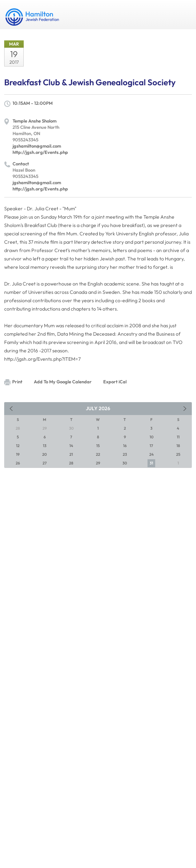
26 (18, 463)
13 (45, 446)
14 (71, 446)
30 (125, 463)
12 (18, 446)
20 (44, 454)
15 (98, 446)
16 (125, 446)
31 (151, 463)
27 (45, 463)
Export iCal (115, 382)
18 (178, 446)
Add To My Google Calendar (63, 382)
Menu (184, 15)
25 (178, 454)
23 (125, 454)
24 (152, 454)
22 (98, 454)
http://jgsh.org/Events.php (40, 152)
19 (18, 454)
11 (178, 437)
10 (152, 437)
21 (71, 454)
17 (151, 446)
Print (13, 382)
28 (71, 463)
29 (98, 463)
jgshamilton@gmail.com (37, 146)
